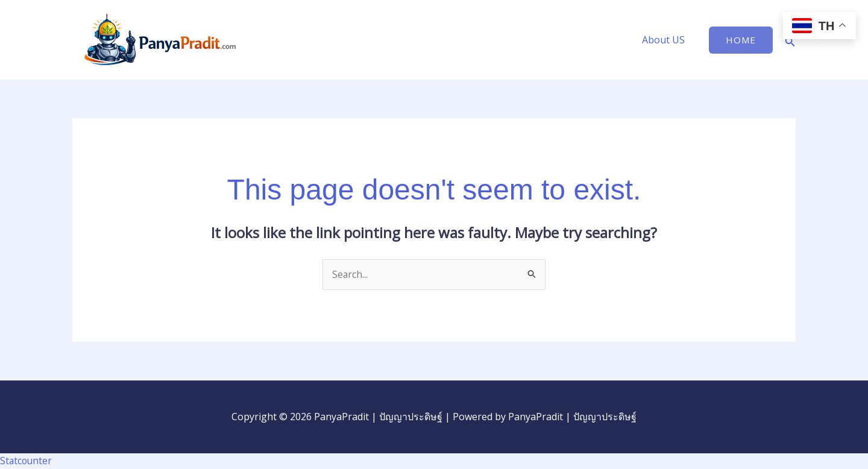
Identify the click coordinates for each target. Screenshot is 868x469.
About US (666, 40)
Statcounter (27, 461)
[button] (741, 40)
